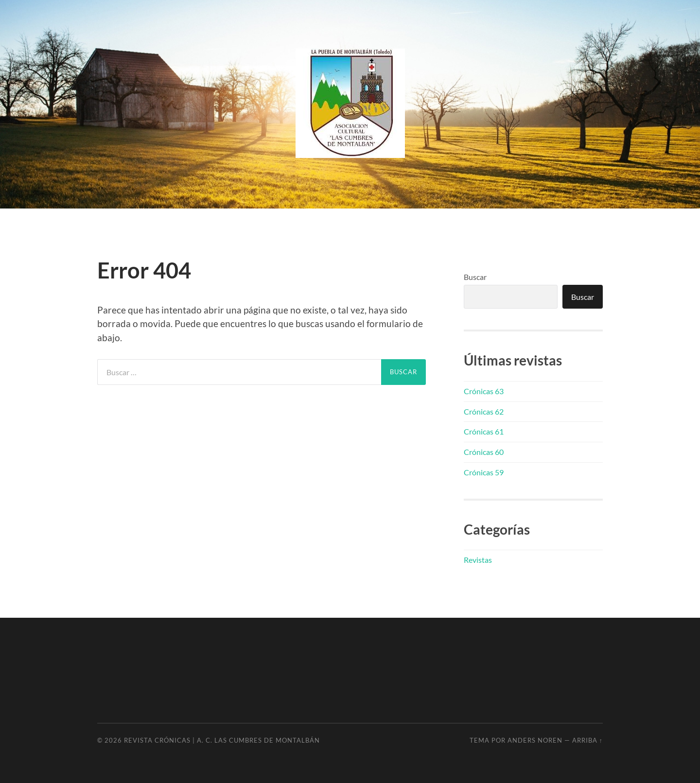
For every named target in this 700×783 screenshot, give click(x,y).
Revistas (478, 560)
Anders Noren (535, 740)
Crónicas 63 (484, 391)
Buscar (475, 277)
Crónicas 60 (484, 452)
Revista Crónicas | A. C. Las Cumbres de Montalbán (222, 740)
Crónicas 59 (484, 472)
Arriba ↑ (587, 740)
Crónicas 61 (484, 431)
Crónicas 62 (484, 411)
